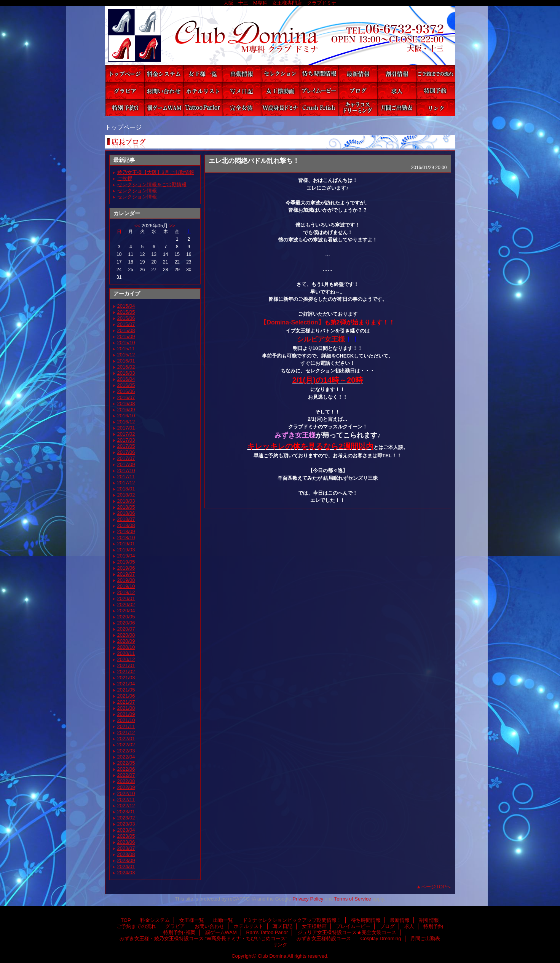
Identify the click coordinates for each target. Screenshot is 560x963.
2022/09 (126, 787)
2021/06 (126, 696)
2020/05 (126, 617)
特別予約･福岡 (125, 108)
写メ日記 (241, 90)
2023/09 (126, 860)
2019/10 (126, 586)
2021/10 (126, 720)
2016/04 (126, 379)
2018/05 (126, 507)
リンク (436, 108)
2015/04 (126, 306)
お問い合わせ (164, 90)
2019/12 (126, 592)
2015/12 (126, 355)
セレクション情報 (137, 191)
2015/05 (126, 312)
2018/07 (126, 519)
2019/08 (126, 580)
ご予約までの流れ (436, 73)
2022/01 (126, 739)
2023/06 (126, 842)
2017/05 (126, 446)
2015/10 (126, 343)
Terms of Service (353, 899)
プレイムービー (319, 90)
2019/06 (126, 568)
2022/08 (126, 781)
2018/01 (126, 489)
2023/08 (126, 854)
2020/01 (126, 598)
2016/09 (126, 410)
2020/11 (126, 653)
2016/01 (126, 361)
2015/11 (126, 349)
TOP (125, 73)
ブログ (358, 90)
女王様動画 (280, 90)
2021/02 (126, 672)
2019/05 (126, 562)
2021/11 (126, 726)
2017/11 (126, 477)
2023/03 (126, 824)
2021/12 (126, 732)
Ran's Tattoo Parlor (203, 108)
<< (137, 226)
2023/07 (126, 848)
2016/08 (126, 403)
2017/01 (126, 428)
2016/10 (126, 416)
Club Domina (280, 35)
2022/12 (126, 806)
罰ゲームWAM (164, 108)
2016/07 (126, 397)
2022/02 (126, 745)
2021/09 (126, 714)
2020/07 (126, 629)
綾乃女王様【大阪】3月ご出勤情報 (156, 172)
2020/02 (126, 604)
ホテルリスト (203, 90)
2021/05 (126, 690)
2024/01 (126, 866)
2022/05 (126, 763)
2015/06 (126, 318)
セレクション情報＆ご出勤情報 (152, 184)
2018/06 (126, 513)
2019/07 (126, 574)
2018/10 (126, 537)
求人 (397, 90)
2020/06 (126, 623)
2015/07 (126, 324)
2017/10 (126, 470)
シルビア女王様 (321, 339)
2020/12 (126, 659)
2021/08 (126, 708)
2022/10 (126, 793)
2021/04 (126, 684)
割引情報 (397, 73)
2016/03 (126, 373)
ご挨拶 (125, 178)
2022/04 (126, 757)
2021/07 (126, 702)
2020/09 (126, 641)
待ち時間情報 (319, 73)
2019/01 (126, 544)
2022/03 (126, 751)
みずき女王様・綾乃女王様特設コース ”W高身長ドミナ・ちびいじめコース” (280, 108)
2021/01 (126, 665)
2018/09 (126, 531)
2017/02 (126, 434)
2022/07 (126, 775)
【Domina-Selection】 (292, 322)
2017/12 (126, 483)
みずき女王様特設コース (319, 108)
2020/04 (126, 611)
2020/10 (126, 647)
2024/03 (126, 873)
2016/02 (126, 367)
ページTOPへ (436, 887)
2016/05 (126, 385)
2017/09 (126, 464)
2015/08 (126, 330)
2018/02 (126, 495)
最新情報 (358, 73)
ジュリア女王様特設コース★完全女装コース (241, 108)
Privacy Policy (308, 899)
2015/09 (126, 336)
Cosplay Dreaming (358, 108)
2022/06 (126, 769)
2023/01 (126, 812)
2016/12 (126, 422)
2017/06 (126, 452)
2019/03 (126, 550)
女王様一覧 (203, 73)
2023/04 (126, 830)
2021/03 (126, 678)
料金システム (164, 73)
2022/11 (126, 799)
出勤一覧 (241, 73)
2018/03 (126, 501)
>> (172, 226)
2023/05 (126, 836)
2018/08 (126, 525)
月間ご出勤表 (397, 108)
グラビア (125, 90)
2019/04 (126, 556)
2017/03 (126, 440)
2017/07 (126, 458)
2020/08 (126, 635)
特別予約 (436, 90)
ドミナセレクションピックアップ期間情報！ (280, 73)
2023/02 (126, 818)
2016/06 (126, 391)
